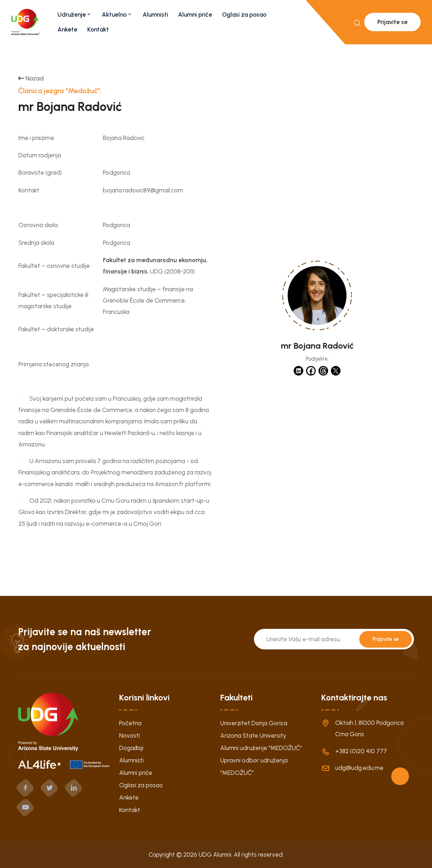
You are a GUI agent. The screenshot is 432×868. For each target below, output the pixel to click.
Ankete (67, 29)
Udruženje (75, 15)
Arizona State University (253, 735)
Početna (130, 723)
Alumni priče (195, 15)
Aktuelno (117, 15)
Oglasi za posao (244, 15)
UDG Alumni (215, 855)
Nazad (31, 78)
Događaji (131, 748)
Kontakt (98, 29)
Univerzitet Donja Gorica (254, 723)
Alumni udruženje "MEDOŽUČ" (261, 748)
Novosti (129, 735)
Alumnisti (155, 15)
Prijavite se (392, 22)
